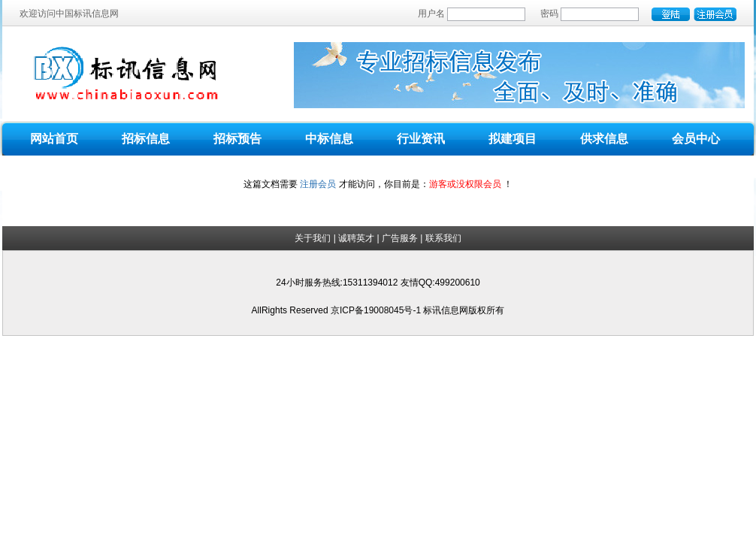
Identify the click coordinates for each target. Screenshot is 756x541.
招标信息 (146, 139)
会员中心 (696, 139)
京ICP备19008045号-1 (377, 310)
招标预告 (237, 139)
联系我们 (443, 238)
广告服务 (400, 238)
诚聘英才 (356, 238)
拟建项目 (513, 139)
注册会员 (318, 184)
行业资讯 (421, 139)
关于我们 (313, 238)
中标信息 (329, 139)
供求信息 (604, 139)
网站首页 (54, 139)
